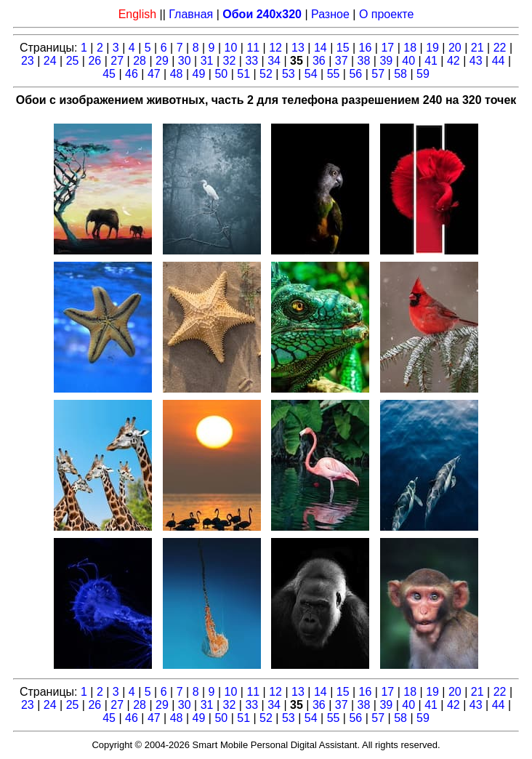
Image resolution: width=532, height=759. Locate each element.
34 (274, 61)
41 (431, 61)
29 (162, 61)
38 (364, 61)
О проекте (386, 14)
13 (298, 48)
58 (400, 74)
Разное (330, 14)
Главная (191, 14)
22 (500, 48)
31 (207, 61)
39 (386, 61)
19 (432, 48)
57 (378, 74)
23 (28, 61)
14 (321, 48)
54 (311, 74)
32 (230, 61)
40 (408, 61)
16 (366, 48)
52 (266, 74)
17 (387, 48)
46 (132, 74)
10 (231, 48)
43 (476, 61)
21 (477, 48)
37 (342, 61)
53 (289, 74)
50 (221, 74)
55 (334, 74)
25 (73, 61)
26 (94, 61)
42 (454, 61)
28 (140, 61)
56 (355, 74)
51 (243, 74)
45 (109, 74)
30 (185, 61)
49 (199, 74)
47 (154, 74)
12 (275, 48)
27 (117, 61)
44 (499, 61)
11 (253, 48)
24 (50, 61)
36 (319, 61)
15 (343, 48)
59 (423, 74)
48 (177, 74)
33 (251, 61)
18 (410, 48)
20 (455, 48)
